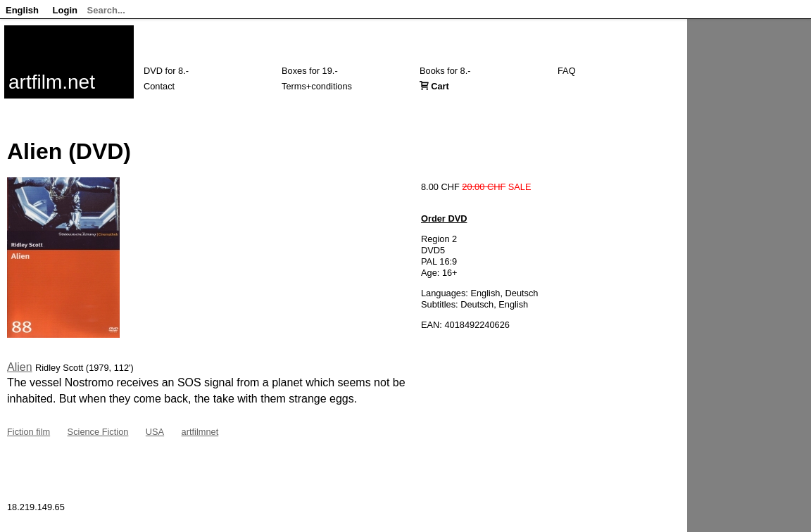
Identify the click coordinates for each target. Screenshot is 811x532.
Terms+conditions (317, 86)
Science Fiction (98, 432)
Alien (20, 367)
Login (65, 10)
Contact (159, 86)
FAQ (567, 71)
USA (155, 432)
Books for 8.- (445, 71)
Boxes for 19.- (310, 71)
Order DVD (444, 218)
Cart (440, 86)
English (22, 10)
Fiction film (29, 432)
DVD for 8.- (166, 71)
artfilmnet (200, 432)
